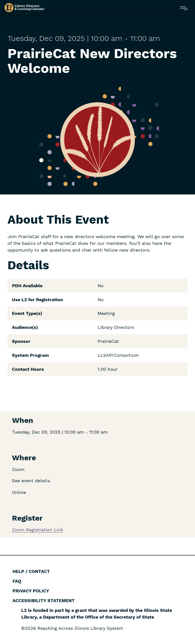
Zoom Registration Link (38, 530)
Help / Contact (31, 571)
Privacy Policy (31, 591)
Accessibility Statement (44, 600)
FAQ (17, 581)
